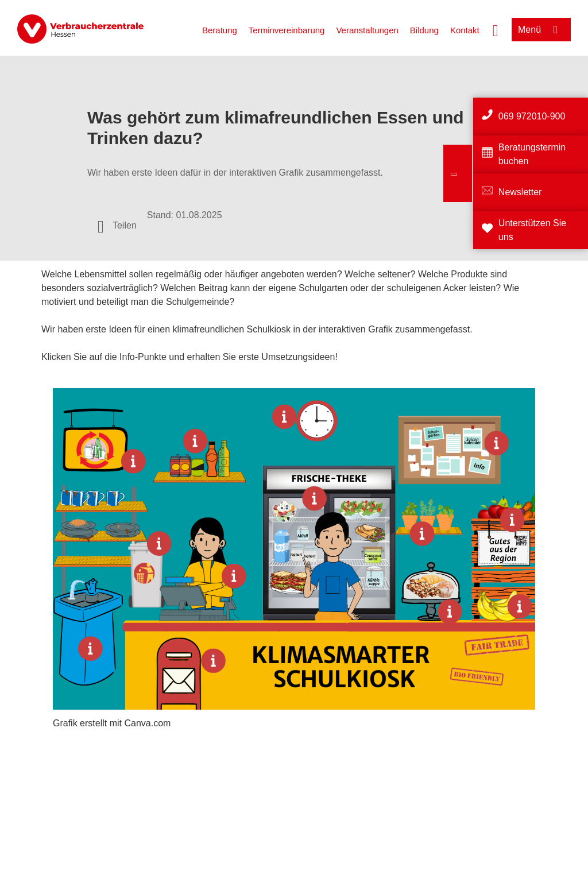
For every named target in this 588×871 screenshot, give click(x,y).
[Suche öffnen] (496, 29)
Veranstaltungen (367, 30)
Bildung (424, 30)
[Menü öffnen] (541, 30)
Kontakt (465, 30)
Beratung (220, 30)
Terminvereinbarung (287, 30)
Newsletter (520, 192)
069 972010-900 (532, 116)
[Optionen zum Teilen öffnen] (117, 226)
